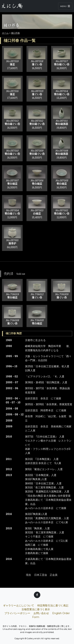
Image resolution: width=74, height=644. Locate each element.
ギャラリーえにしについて (19, 605)
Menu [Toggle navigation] (65, 6)
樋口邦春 (15, 33)
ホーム (5, 33)
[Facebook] (37, 595)
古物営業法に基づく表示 (36, 609)
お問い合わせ (41, 613)
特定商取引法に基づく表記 (53, 605)
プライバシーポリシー (17, 613)
